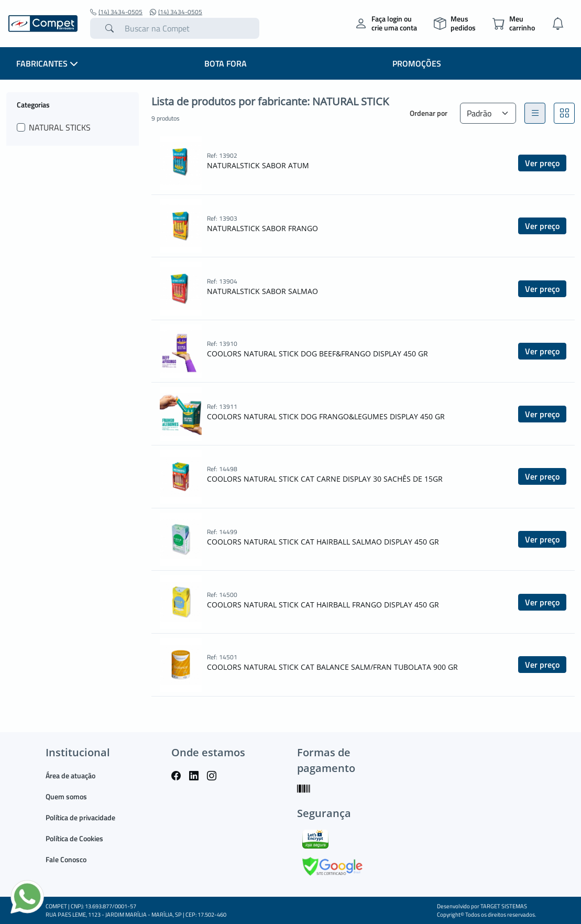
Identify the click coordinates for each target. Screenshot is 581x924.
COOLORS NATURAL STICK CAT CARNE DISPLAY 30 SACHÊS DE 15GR (325, 479)
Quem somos (66, 796)
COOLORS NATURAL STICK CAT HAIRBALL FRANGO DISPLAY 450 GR (323, 605)
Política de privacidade (80, 817)
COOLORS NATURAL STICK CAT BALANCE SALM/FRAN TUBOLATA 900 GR (332, 667)
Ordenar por (429, 113)
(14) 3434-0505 (116, 12)
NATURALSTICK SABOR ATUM (258, 165)
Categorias (33, 104)
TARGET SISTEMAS (504, 906)
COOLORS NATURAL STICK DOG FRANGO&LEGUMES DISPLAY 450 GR (326, 416)
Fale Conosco (66, 859)
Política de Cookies (74, 838)
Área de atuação (70, 775)
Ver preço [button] (542, 163)
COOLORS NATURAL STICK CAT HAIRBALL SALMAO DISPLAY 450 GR (323, 542)
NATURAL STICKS (60, 127)
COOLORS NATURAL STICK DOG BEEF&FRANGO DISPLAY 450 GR (317, 354)
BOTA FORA (226, 63)
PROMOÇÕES (417, 63)
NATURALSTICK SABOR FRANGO (262, 228)
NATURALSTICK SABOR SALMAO (262, 291)
